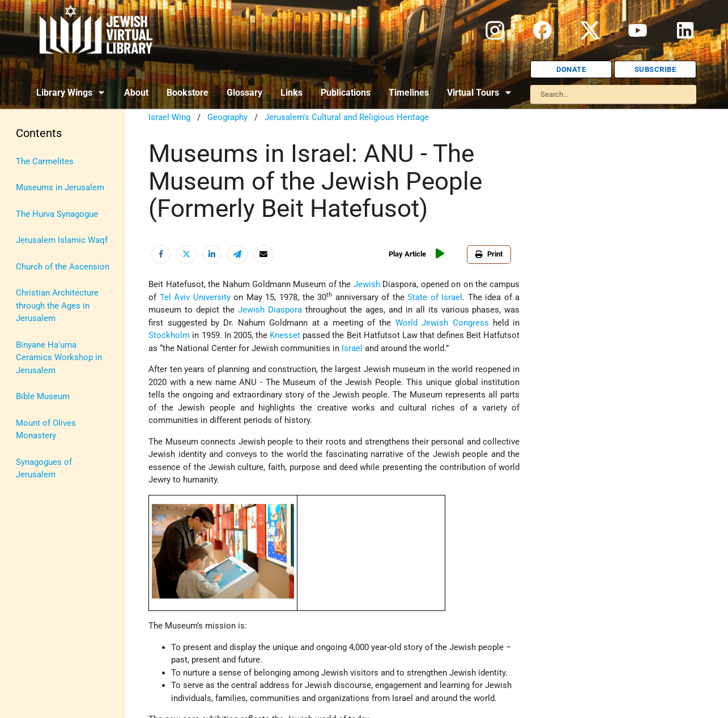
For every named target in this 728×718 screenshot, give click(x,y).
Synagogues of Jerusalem (44, 469)
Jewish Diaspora (270, 310)
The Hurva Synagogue (57, 214)
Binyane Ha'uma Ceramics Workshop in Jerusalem (59, 358)
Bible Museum (43, 396)
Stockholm (169, 335)
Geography (227, 117)
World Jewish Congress (442, 323)
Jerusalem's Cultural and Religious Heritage (347, 117)
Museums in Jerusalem (60, 187)
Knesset (285, 335)
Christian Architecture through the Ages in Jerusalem (57, 305)
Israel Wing (169, 117)
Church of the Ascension (63, 267)
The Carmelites (45, 161)
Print (489, 254)
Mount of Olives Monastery (46, 429)
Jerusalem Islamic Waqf (62, 240)
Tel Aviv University (195, 297)
